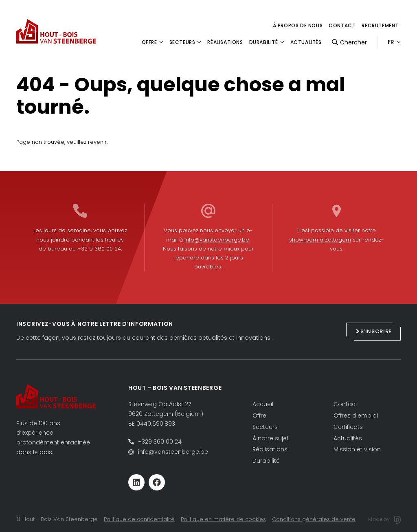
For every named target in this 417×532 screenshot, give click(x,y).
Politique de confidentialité (139, 519)
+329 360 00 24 (160, 442)
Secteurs (265, 427)
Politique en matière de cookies (223, 519)
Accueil (263, 404)
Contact (342, 25)
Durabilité (266, 461)
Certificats (348, 427)
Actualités (348, 438)
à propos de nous (298, 25)
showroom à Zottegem (320, 240)
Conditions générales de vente (314, 519)
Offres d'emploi (356, 415)
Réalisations (270, 449)
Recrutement (380, 25)
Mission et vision (357, 449)
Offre (259, 415)
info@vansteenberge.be (217, 240)
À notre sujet (271, 438)
